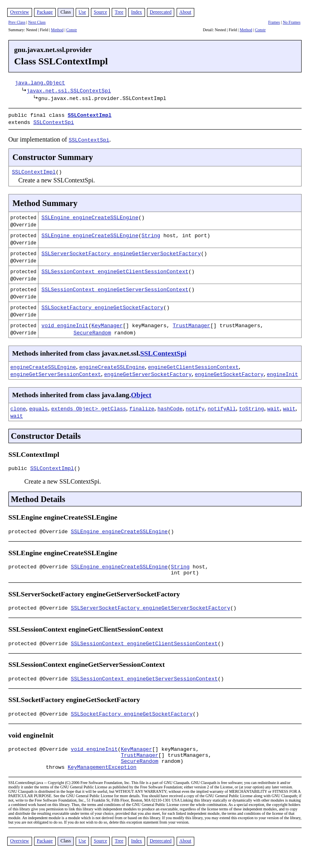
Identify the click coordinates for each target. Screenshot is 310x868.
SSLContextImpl (90, 115)
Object (141, 393)
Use (82, 12)
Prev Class (17, 22)
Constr (71, 30)
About (185, 12)
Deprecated (161, 12)
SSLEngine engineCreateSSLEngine (90, 216)
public (19, 468)
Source (100, 12)
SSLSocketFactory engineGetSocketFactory (103, 306)
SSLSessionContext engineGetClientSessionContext (115, 270)
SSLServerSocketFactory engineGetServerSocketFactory (121, 252)
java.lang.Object (40, 82)
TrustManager (191, 324)
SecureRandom (93, 331)
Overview (19, 12)
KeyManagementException (102, 780)
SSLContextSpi (53, 121)
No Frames (292, 22)
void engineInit (65, 324)
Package (45, 12)
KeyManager (107, 324)
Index (136, 12)
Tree (119, 12)
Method (57, 30)
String (151, 234)
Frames (274, 22)
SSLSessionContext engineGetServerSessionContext (115, 288)
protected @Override (40, 532)
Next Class (37, 22)
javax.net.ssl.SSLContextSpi (69, 90)
